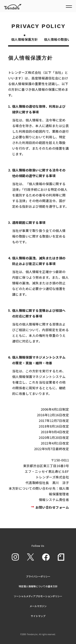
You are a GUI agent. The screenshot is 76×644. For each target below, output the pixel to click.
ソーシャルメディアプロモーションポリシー (38, 596)
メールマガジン (38, 606)
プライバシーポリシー (38, 576)
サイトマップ (38, 616)
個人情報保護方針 (25, 39)
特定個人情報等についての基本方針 (38, 586)
